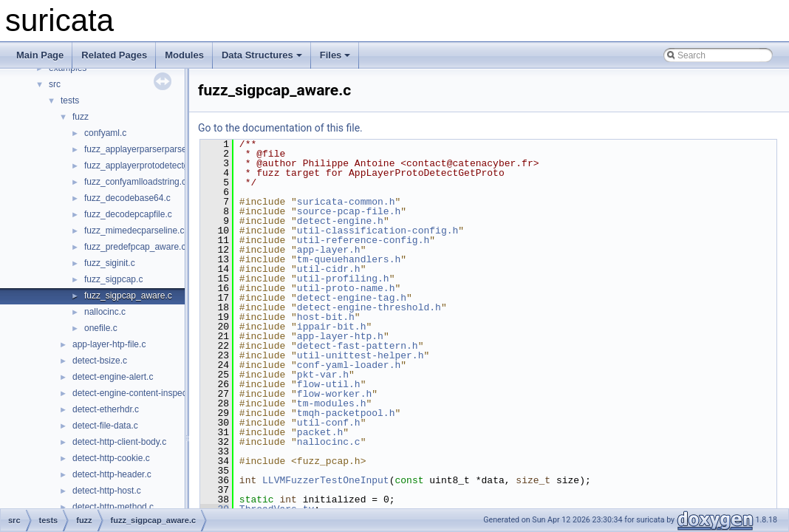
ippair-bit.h (332, 327)
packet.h (320, 432)
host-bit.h (326, 317)
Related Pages (114, 55)
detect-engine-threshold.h (369, 307)
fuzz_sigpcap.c (113, 279)
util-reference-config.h (363, 240)
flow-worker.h (334, 394)
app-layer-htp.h (340, 336)
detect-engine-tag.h (352, 298)
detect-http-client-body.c (119, 442)
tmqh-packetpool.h (346, 413)
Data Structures (262, 55)
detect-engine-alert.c (113, 377)
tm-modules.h (332, 403)
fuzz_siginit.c (110, 263)
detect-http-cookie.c (111, 458)
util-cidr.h (329, 269)
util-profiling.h (343, 279)
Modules (184, 55)
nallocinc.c (105, 312)
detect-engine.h (340, 221)
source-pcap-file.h (349, 211)
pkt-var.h (323, 375)
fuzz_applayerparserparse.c (139, 149)
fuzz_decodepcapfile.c (128, 214)
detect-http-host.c (107, 491)
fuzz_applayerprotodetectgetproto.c (154, 166)
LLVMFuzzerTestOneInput (326, 480)
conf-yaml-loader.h (349, 365)
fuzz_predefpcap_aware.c (135, 247)
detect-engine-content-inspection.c (140, 393)
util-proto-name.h (346, 288)
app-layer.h (329, 250)
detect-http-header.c (112, 474)
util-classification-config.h (378, 231)
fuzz (81, 117)
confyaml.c (105, 133)
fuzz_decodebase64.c (127, 198)
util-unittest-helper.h (361, 355)
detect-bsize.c (100, 361)
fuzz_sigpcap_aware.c (128, 296)
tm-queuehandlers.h (349, 259)
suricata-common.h (346, 202)
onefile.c (101, 328)
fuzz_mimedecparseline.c (134, 231)
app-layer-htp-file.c (109, 344)
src (55, 84)
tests (70, 100)
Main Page (40, 55)
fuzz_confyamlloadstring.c (135, 182)
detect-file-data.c (105, 426)
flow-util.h (329, 384)
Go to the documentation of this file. (280, 128)
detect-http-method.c (113, 507)
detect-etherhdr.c (106, 409)
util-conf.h (329, 423)
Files (335, 55)
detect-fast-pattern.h (358, 346)
